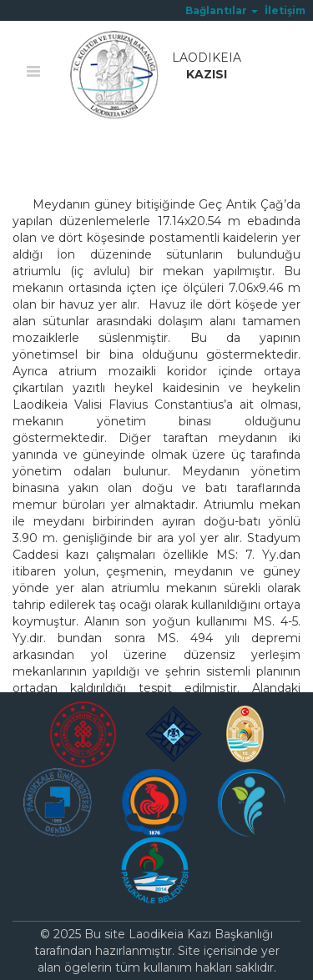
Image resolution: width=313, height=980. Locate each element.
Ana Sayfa (42, 156)
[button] (222, 10)
